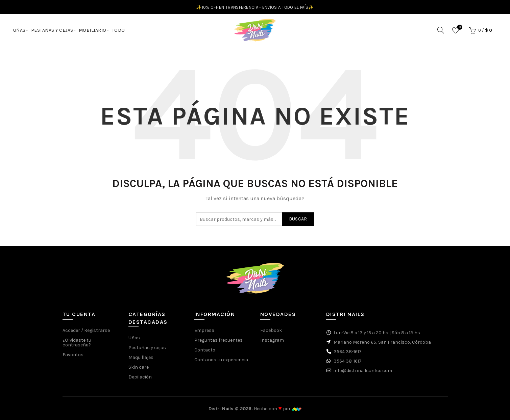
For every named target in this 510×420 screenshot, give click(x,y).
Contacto (205, 350)
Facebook (271, 330)
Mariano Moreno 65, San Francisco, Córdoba (382, 342)
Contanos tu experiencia (221, 360)
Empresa (204, 330)
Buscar (298, 219)
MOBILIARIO (93, 30)
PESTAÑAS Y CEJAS (52, 30)
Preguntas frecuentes (218, 340)
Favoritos (459, 28)
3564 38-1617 (348, 352)
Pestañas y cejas (147, 348)
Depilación (140, 377)
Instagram (272, 340)
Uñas (134, 338)
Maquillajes (141, 357)
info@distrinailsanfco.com (363, 371)
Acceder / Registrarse (86, 330)
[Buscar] (441, 30)
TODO (118, 30)
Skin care (139, 367)
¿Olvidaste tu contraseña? (77, 343)
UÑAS (19, 30)
